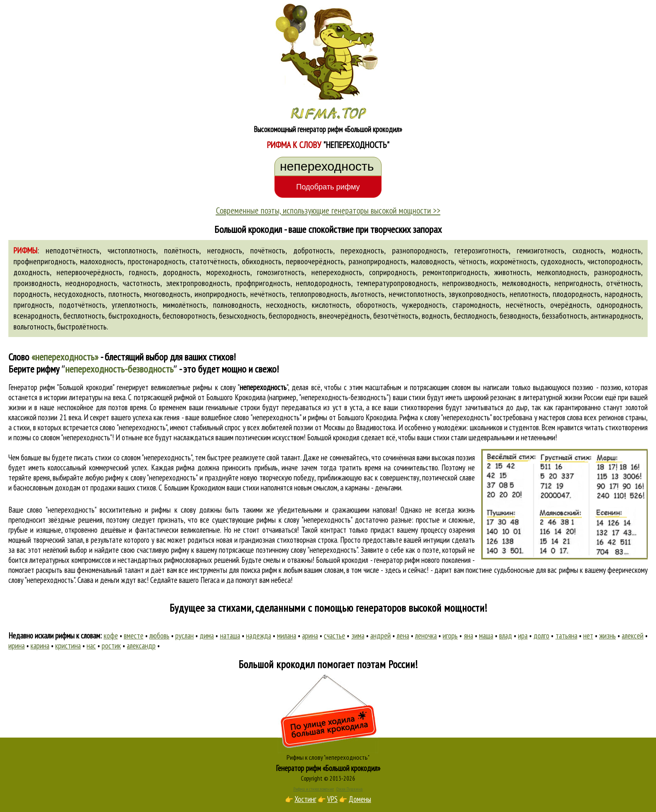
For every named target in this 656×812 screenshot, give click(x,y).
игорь (450, 636)
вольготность (34, 327)
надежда (259, 636)
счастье (334, 636)
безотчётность (396, 316)
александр (141, 646)
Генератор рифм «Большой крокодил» (328, 768)
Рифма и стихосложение (314, 789)
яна (469, 636)
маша (486, 636)
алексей (633, 636)
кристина (68, 646)
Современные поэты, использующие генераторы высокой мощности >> (328, 210)
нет (588, 636)
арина (310, 636)
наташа (230, 636)
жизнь (607, 636)
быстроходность (134, 316)
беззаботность (564, 316)
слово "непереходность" (133, 427)
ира (523, 636)
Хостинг (305, 799)
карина (40, 646)
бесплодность (475, 316)
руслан (184, 636)
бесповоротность (189, 316)
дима (207, 636)
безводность (519, 316)
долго (541, 636)
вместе (134, 636)
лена (403, 636)
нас (91, 646)
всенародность (37, 316)
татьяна (566, 636)
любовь (159, 636)
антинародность (616, 316)
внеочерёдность (345, 316)
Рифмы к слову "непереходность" (328, 757)
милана (287, 636)
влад (506, 636)
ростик (111, 646)
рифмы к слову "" (240, 387)
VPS (332, 799)
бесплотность (84, 316)
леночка (426, 636)
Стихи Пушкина (350, 789)
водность (436, 316)
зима (358, 636)
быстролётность (82, 327)
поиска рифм (259, 570)
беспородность (292, 316)
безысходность (242, 316)
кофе (111, 636)
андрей (381, 636)
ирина (17, 646)
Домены (360, 799)
